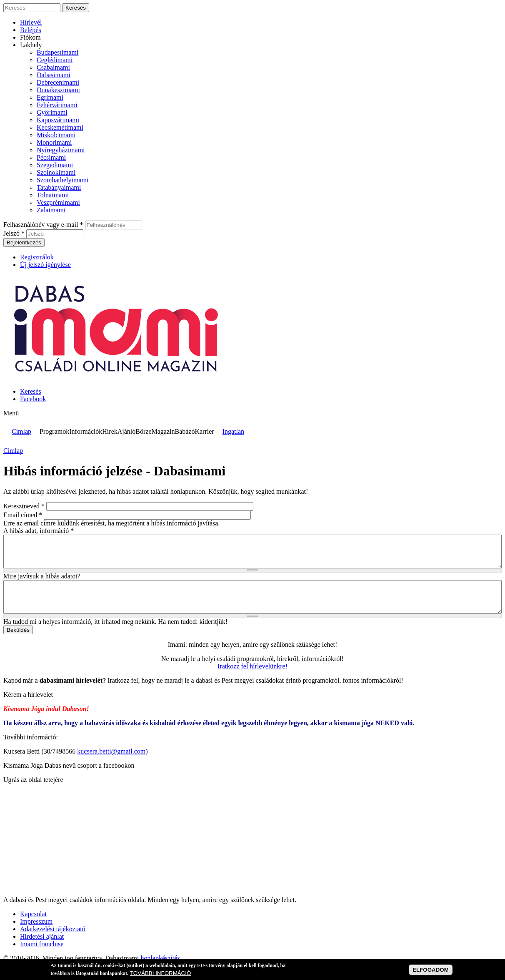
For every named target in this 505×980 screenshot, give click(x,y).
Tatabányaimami (59, 187)
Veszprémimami (58, 202)
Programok (54, 431)
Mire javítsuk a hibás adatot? (42, 582)
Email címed (23, 515)
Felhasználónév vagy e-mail (43, 225)
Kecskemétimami (60, 127)
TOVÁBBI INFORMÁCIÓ (160, 973)
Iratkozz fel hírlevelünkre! (252, 679)
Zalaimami (51, 210)
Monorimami (54, 142)
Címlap (21, 431)
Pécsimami (51, 157)
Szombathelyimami (62, 180)
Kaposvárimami (58, 120)
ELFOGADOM (431, 970)
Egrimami (50, 97)
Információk (86, 431)
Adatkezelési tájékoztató (53, 941)
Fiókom (30, 37)
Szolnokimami (56, 172)
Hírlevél (31, 22)
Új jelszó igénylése (45, 265)
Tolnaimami (53, 195)
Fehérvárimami (57, 105)
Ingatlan (233, 431)
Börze (143, 431)
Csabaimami (53, 67)
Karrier (204, 431)
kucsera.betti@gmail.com (111, 764)
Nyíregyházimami (61, 150)
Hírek (110, 431)
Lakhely (31, 45)
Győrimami (52, 112)
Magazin (163, 431)
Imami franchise (42, 956)
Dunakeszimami (58, 90)
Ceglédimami (55, 60)
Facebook (33, 399)
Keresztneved (24, 506)
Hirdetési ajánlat (42, 949)
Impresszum (36, 934)
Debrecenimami (58, 82)
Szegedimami (55, 165)
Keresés (31, 391)
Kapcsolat (33, 926)
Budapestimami (57, 52)
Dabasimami (54, 75)
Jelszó (14, 233)
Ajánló (127, 431)
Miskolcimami (56, 135)
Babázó (185, 431)
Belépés (31, 30)
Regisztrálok (37, 257)
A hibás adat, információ (39, 531)
